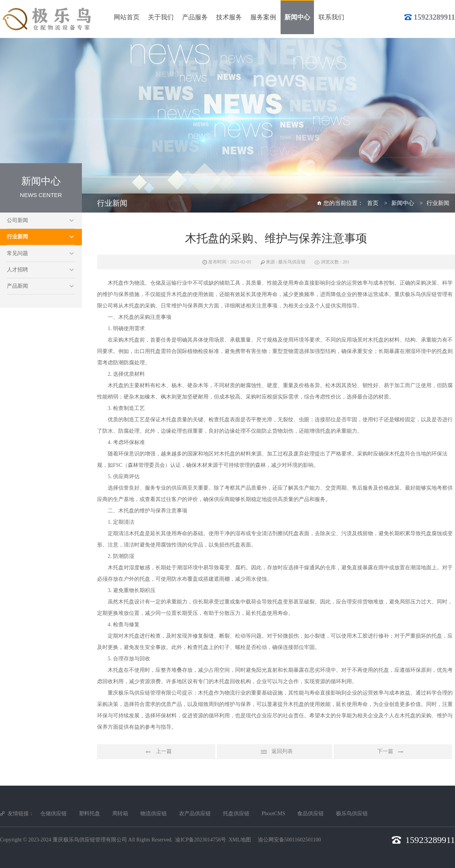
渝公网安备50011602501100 (289, 840)
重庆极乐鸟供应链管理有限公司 (90, 840)
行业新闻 (17, 237)
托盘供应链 (236, 814)
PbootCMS (273, 814)
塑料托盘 (89, 814)
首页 (373, 203)
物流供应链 (154, 814)
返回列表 (275, 752)
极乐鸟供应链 (352, 814)
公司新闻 (17, 220)
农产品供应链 (195, 814)
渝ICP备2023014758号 (201, 840)
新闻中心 (403, 203)
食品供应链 (311, 814)
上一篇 (156, 752)
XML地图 (240, 840)
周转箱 (120, 814)
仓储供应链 (53, 814)
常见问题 (17, 253)
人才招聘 (17, 270)
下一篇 (393, 752)
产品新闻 (17, 286)
